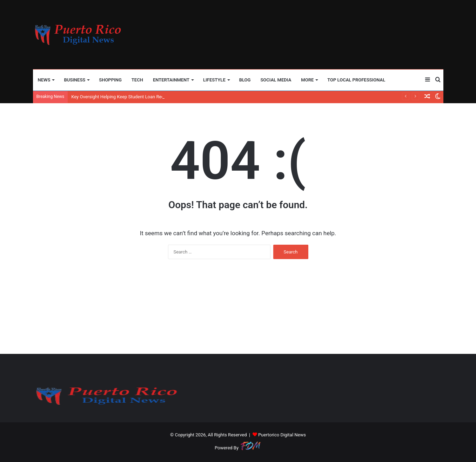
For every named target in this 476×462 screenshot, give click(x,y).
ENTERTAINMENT (171, 80)
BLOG (245, 80)
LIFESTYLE (214, 80)
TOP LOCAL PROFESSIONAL (356, 80)
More (307, 80)
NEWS (44, 80)
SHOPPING (110, 80)
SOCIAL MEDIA (276, 80)
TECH (137, 80)
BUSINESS (75, 80)
